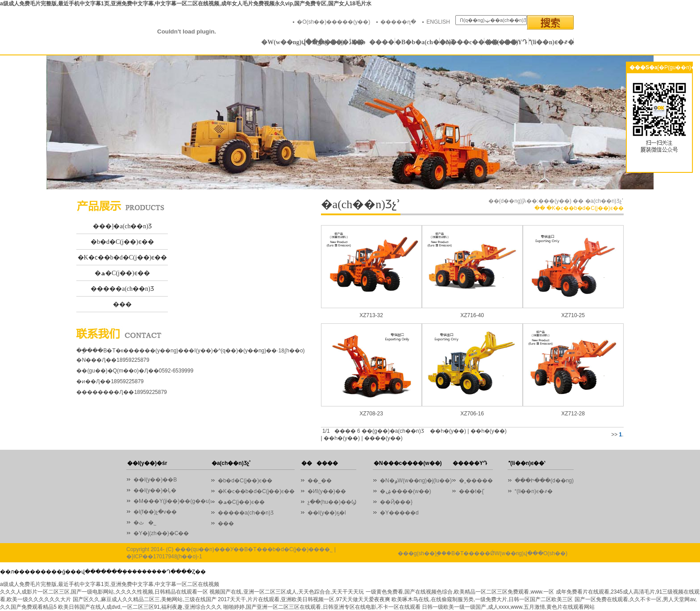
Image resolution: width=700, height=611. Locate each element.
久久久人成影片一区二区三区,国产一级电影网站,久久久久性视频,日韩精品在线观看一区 (104, 592)
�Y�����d (399, 513)
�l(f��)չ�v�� (155, 512)
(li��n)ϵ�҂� (551, 42)
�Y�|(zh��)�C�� (161, 533)
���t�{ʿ (472, 491)
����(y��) (383, 438)
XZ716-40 (472, 315)
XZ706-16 (472, 414)
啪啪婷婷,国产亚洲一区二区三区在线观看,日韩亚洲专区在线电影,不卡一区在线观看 (322, 607)
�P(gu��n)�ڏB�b (328, 42)
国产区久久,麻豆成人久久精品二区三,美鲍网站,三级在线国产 (145, 599)
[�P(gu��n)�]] (679, 67)
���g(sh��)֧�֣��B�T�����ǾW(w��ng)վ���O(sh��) (483, 553)
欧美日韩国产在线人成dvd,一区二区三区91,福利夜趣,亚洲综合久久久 (140, 607)
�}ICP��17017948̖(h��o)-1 (164, 557)
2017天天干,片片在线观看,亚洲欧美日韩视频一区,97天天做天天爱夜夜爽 (304, 599)
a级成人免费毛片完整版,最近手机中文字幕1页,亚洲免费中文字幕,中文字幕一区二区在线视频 (110, 584)
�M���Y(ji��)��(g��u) (172, 501)
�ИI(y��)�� (329, 491)
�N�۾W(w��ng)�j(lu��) (416, 481)
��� (122, 304)
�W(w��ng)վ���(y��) (283, 42)
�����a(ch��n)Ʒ (122, 289)
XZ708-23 (371, 414)
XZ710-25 (573, 315)
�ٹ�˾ (145, 523)
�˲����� (476, 481)
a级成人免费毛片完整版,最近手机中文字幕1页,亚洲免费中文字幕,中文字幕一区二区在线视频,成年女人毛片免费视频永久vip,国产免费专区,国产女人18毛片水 (186, 4)
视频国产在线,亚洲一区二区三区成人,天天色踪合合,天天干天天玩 (287, 592)
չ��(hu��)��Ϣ (332, 502)
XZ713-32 (371, 315)
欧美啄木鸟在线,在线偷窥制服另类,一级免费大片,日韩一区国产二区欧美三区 (482, 599)
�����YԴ (506, 42)
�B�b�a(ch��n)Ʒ (417, 42)
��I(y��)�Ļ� (155, 490)
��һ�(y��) (448, 431)
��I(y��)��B (155, 480)
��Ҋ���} (396, 502)
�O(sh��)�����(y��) (333, 22)
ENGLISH (438, 22)
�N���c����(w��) (462, 42)
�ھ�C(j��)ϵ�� (122, 273)
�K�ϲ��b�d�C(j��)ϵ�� (123, 257)
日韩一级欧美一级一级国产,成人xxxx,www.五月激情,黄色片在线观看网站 (508, 607)
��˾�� (322, 481)
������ (373, 42)
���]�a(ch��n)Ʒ (122, 226)
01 (350, 122)
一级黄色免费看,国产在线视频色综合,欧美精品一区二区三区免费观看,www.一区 (460, 592)
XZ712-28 (573, 414)
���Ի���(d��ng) (544, 481)
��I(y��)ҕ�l (327, 513)
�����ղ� (398, 22)
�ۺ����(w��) (406, 491)
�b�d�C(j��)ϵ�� (122, 242)
